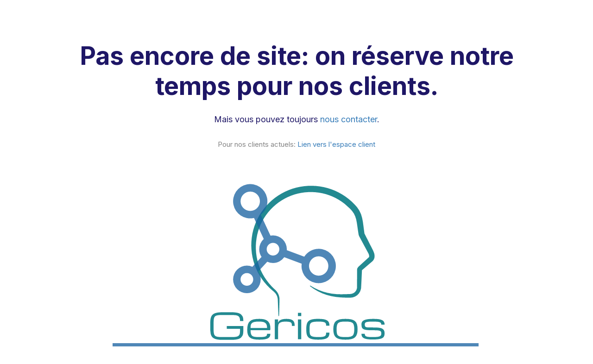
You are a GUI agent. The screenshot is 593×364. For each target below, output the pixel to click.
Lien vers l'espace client (336, 144)
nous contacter (349, 119)
